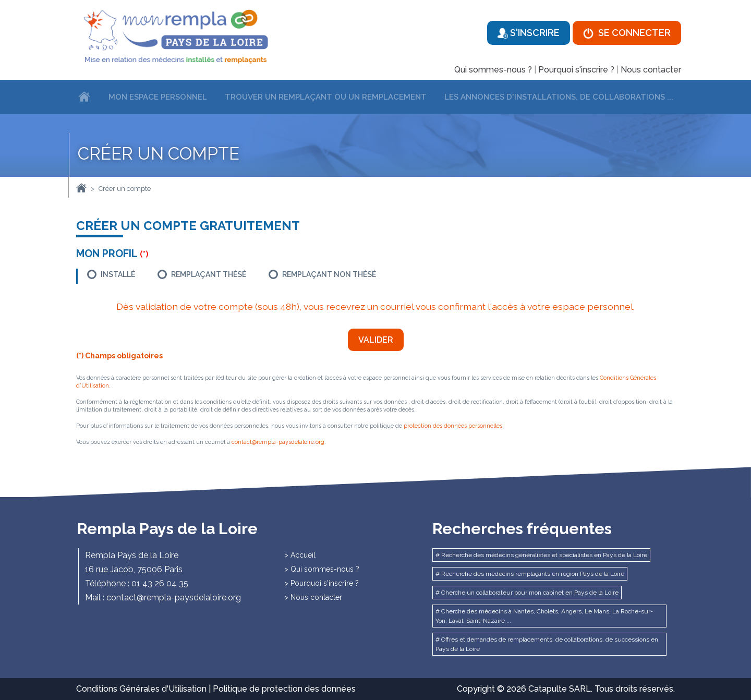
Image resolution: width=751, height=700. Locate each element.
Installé (118, 274)
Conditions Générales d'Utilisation (141, 689)
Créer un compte (125, 189)
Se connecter (627, 33)
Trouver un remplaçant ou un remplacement (326, 97)
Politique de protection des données (284, 689)
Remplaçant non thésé (329, 274)
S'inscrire (529, 33)
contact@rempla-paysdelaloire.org (278, 442)
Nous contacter (651, 70)
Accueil (303, 555)
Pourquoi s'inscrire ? (576, 70)
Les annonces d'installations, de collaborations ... (559, 97)
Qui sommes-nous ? (493, 70)
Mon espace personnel (158, 97)
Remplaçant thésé (209, 274)
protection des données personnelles (453, 426)
